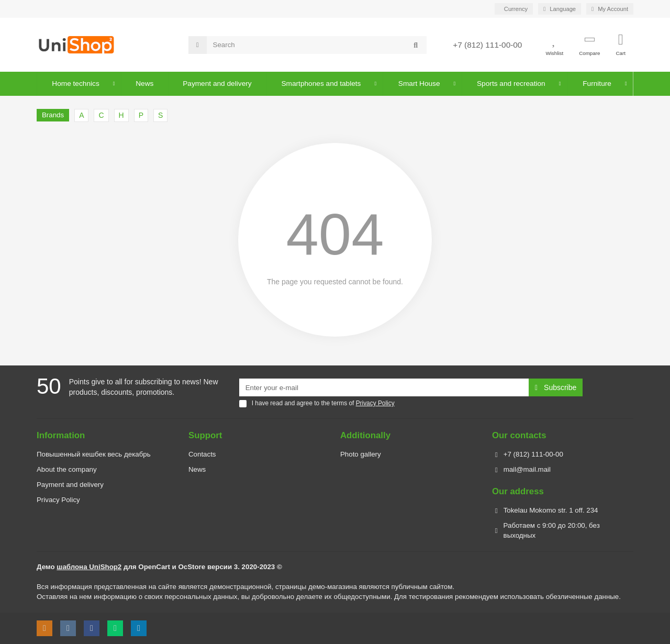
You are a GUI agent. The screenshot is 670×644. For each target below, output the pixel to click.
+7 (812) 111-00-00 (487, 45)
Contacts (202, 454)
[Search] (317, 45)
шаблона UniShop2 (89, 567)
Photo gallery (361, 454)
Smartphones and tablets (321, 84)
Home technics (76, 84)
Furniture (596, 84)
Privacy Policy (58, 500)
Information (61, 435)
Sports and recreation (511, 84)
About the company (67, 469)
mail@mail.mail (527, 469)
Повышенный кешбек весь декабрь (94, 454)
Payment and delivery (70, 485)
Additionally (365, 435)
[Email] (384, 387)
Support (205, 435)
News (145, 84)
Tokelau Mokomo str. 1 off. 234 (551, 510)
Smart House (419, 84)
